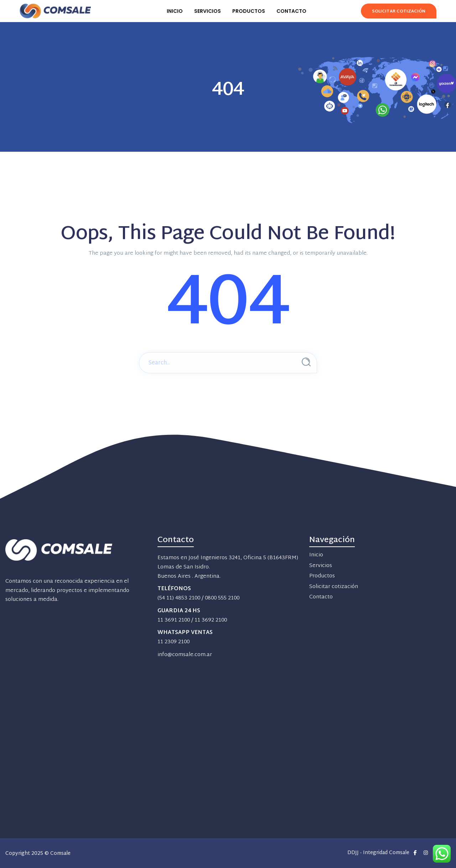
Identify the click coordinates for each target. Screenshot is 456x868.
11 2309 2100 (173, 642)
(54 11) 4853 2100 (179, 598)
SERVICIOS (208, 11)
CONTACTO (291, 11)
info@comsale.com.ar (185, 655)
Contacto (321, 597)
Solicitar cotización (334, 587)
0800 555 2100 (222, 598)
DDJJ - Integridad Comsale (378, 853)
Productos (322, 576)
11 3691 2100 (174, 620)
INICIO (175, 11)
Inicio (316, 555)
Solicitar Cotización (399, 11)
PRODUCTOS (249, 11)
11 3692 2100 (211, 620)
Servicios (321, 566)
